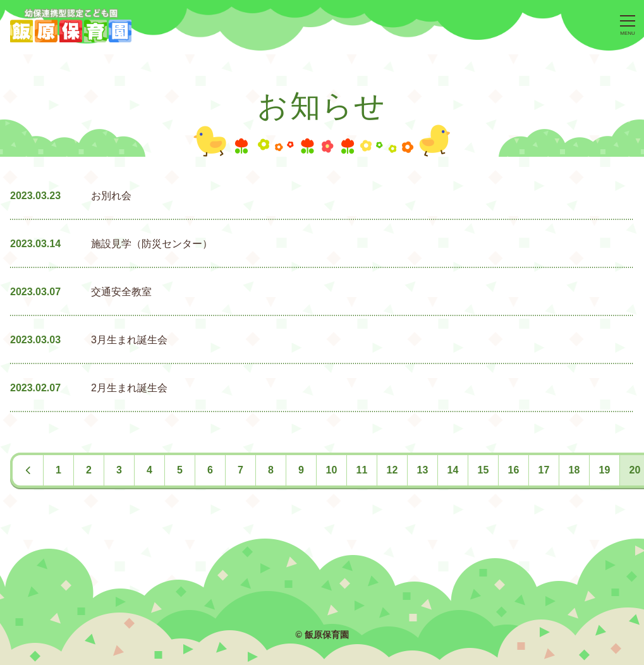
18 (574, 470)
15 (483, 470)
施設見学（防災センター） (152, 244)
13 (423, 470)
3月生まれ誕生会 (129, 340)
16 (514, 470)
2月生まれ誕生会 (129, 388)
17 (544, 470)
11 (362, 470)
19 (605, 470)
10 (332, 470)
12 (392, 470)
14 (453, 470)
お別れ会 (111, 196)
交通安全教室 (121, 292)
